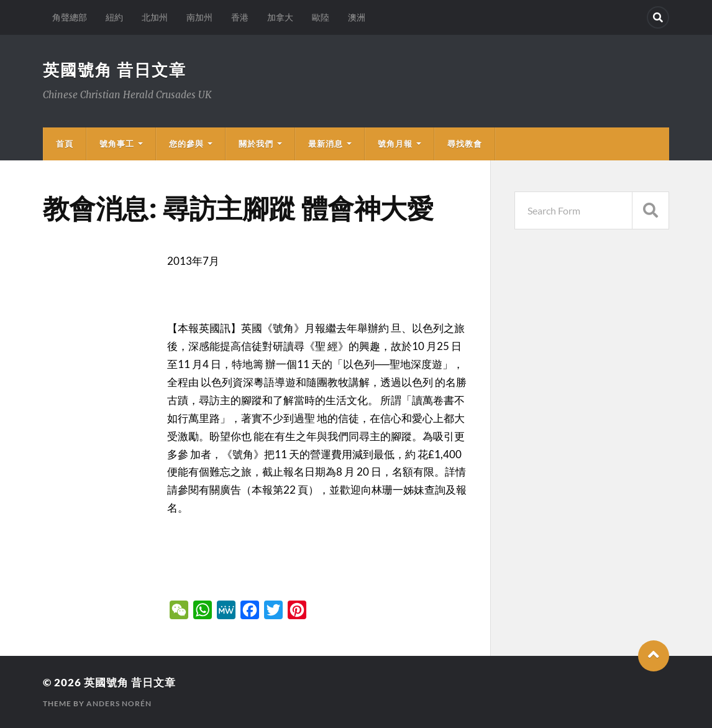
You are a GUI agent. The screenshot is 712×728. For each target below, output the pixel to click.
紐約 (114, 17)
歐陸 (321, 17)
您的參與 (186, 144)
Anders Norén (119, 703)
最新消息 (326, 144)
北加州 (155, 17)
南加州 (199, 17)
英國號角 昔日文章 (115, 70)
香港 (240, 17)
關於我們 (256, 144)
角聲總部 (70, 17)
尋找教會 (465, 144)
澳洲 (357, 17)
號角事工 (117, 144)
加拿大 (280, 17)
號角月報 (395, 144)
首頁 (65, 144)
